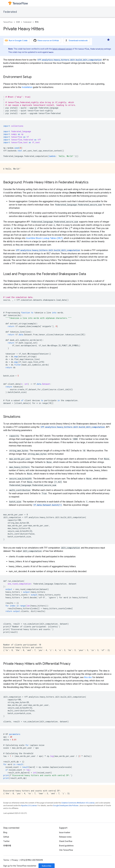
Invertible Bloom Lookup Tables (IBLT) (44, 238)
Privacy (15, 860)
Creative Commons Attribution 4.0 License (78, 803)
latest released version (62, 49)
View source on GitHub (46, 40)
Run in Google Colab (16, 40)
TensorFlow (8, 22)
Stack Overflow (66, 841)
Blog (5, 832)
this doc (88, 677)
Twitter (6, 841)
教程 (37, 22)
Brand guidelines (66, 846)
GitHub (6, 837)
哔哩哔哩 (7, 846)
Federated (10, 12)
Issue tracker (65, 832)
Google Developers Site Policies (66, 805)
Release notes (65, 837)
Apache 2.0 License (29, 805)
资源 (18, 22)
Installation (27, 87)
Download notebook (76, 40)
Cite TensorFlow (66, 850)
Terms (6, 860)
